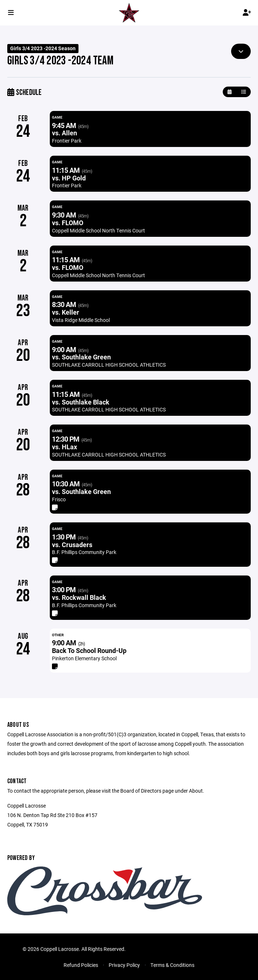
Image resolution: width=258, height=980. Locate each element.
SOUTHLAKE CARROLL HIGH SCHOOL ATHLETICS (109, 365)
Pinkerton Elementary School (84, 658)
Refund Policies (81, 965)
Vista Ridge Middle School (81, 320)
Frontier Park (67, 141)
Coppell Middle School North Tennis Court (98, 230)
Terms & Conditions (172, 965)
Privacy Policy (124, 965)
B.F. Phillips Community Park (84, 552)
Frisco (59, 499)
